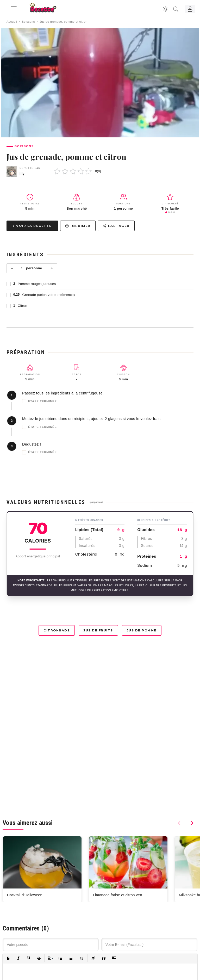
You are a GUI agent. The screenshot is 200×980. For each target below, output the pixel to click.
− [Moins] (12, 268)
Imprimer (78, 226)
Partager (116, 226)
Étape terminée (39, 401)
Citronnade (57, 630)
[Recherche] (176, 9)
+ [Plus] (52, 268)
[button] (8, 958)
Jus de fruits (98, 630)
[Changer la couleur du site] (165, 9)
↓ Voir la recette (32, 226)
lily (22, 174)
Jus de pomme (142, 630)
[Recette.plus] (47, 9)
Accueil (12, 22)
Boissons (28, 22)
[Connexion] (190, 9)
